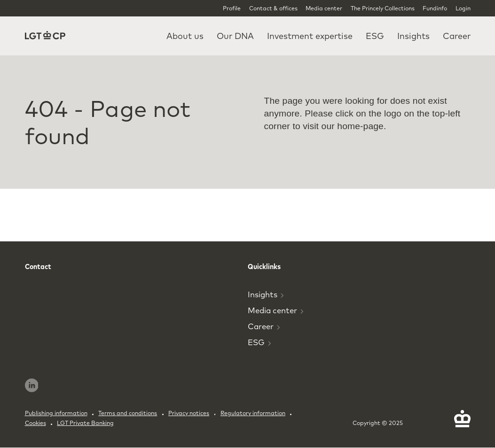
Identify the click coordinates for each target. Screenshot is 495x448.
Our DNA (235, 36)
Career (457, 36)
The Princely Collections (383, 8)
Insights (413, 36)
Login (463, 8)
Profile (232, 8)
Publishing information (56, 413)
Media (276, 310)
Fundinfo (435, 8)
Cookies (35, 423)
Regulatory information (253, 413)
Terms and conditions (128, 413)
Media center (324, 8)
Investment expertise (310, 36)
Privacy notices (189, 413)
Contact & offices (273, 8)
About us (185, 36)
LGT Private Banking (85, 423)
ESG (375, 36)
